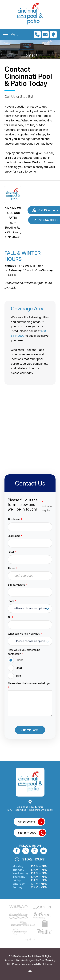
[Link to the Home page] (13, 194)
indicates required (47, 506)
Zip (10, 617)
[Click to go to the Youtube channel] (43, 851)
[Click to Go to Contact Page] (45, 35)
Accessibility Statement (40, 964)
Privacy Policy (20, 964)
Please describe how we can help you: (30, 685)
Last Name (15, 536)
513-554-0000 (27, 833)
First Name (15, 519)
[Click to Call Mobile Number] (37, 35)
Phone (13, 568)
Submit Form (30, 730)
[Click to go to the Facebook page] (17, 851)
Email (12, 552)
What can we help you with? (25, 634)
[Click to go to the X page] (26, 851)
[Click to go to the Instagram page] (35, 851)
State (12, 601)
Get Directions (27, 822)
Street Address (17, 585)
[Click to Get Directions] (53, 35)
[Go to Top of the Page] (30, 971)
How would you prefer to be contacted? (24, 652)
